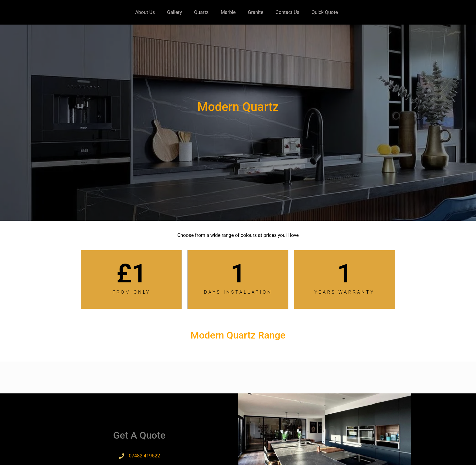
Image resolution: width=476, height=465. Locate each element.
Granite (255, 12)
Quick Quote (325, 12)
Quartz (201, 12)
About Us (145, 12)
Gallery (174, 12)
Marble (228, 12)
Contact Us (287, 12)
